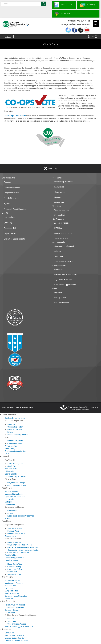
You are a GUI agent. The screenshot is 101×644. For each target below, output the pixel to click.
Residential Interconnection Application (23, 547)
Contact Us (59, 269)
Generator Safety (14, 567)
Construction (60, 192)
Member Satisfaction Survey (66, 274)
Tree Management (62, 210)
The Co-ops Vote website (15, 116)
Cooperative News (11, 193)
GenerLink (9, 599)
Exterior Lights (11, 536)
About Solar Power (15, 542)
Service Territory (11, 492)
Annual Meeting (11, 446)
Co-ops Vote (10, 613)
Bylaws (7, 204)
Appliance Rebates (62, 223)
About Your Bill (10, 228)
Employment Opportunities (65, 285)
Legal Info (58, 292)
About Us (8, 182)
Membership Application (64, 182)
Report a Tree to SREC (17, 534)
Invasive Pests (13, 531)
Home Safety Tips (15, 564)
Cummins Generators (63, 233)
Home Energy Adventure (15, 558)
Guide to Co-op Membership (16, 418)
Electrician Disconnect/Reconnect (21, 516)
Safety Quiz (12, 572)
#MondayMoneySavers (17, 485)
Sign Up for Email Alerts (64, 280)
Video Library (10, 449)
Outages (58, 197)
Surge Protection (61, 238)
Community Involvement (64, 246)
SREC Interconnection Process (20, 545)
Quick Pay (8, 223)
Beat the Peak (10, 586)
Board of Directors (11, 198)
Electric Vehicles (11, 555)
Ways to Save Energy (16, 483)
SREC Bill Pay (10, 217)
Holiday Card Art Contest (15, 605)
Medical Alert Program (14, 583)
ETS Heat (58, 228)
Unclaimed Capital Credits (14, 239)
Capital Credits (10, 233)
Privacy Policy (60, 298)
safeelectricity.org (14, 574)
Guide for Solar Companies (18, 553)
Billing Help (9, 471)
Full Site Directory (62, 303)
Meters (10, 513)
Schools (58, 251)
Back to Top (53, 168)
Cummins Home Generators (16, 596)
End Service (59, 187)
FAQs (7, 454)
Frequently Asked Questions (15, 209)
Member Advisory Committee (16, 641)
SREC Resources (12, 593)
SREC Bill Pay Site (15, 464)
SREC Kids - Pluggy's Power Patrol (19, 626)
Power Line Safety (15, 569)
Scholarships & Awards (64, 262)
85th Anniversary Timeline (18, 435)
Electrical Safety (61, 215)
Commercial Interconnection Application (23, 550)
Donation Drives (11, 610)
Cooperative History (15, 427)
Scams (8, 518)
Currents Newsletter (12, 187)
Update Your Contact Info (15, 497)
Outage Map (59, 202)
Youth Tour (59, 256)
